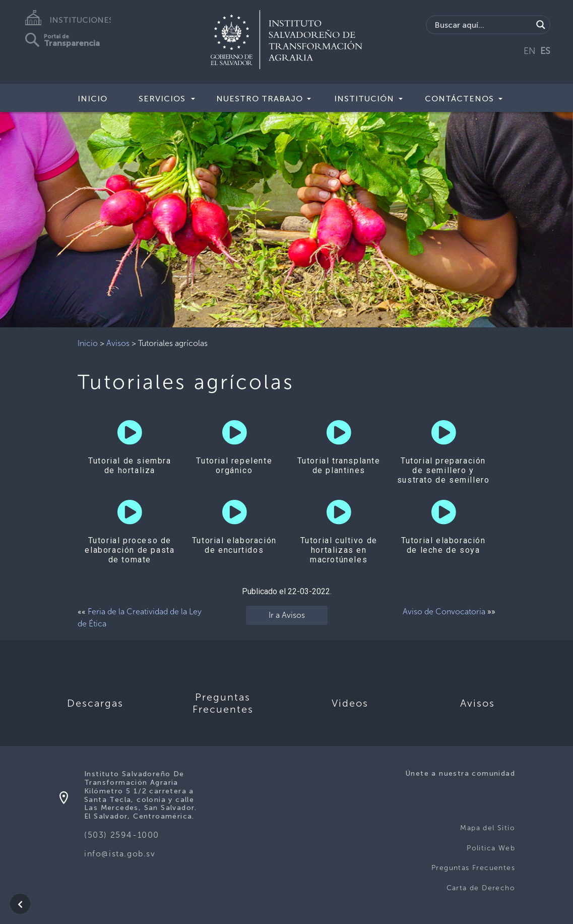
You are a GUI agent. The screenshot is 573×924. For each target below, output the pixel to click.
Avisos (118, 343)
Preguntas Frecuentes (473, 868)
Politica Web (491, 848)
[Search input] (482, 25)
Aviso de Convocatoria (444, 612)
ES (545, 51)
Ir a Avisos (287, 615)
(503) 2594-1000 (122, 835)
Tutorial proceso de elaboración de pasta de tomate (130, 550)
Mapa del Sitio (488, 828)
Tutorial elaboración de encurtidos (234, 545)
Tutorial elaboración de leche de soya (443, 545)
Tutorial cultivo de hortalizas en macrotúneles (339, 550)
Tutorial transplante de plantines (339, 466)
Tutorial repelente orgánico (234, 466)
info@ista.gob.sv (120, 854)
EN (530, 51)
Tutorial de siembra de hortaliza (130, 466)
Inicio (92, 99)
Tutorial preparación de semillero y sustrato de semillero (443, 470)
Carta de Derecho (481, 888)
